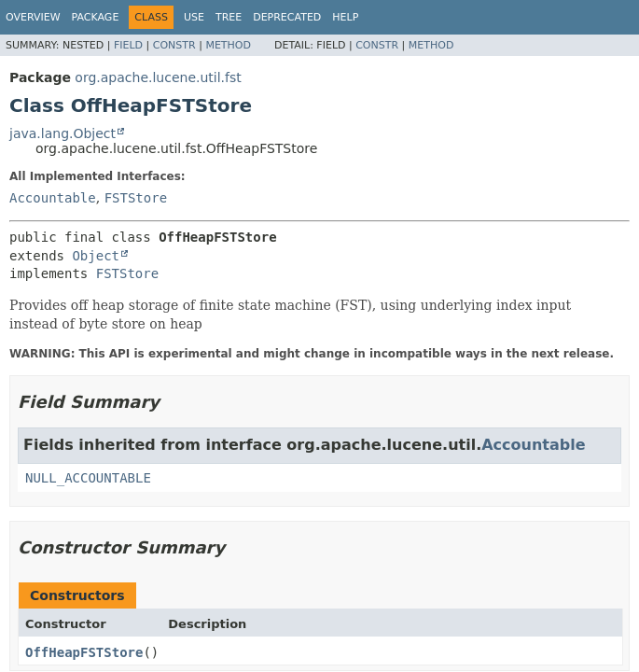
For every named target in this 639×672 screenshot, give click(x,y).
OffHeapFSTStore (84, 652)
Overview (33, 17)
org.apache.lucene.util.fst (158, 77)
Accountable (53, 198)
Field (128, 45)
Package (96, 17)
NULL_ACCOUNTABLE (88, 478)
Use (194, 17)
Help (345, 17)
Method (228, 45)
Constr (174, 45)
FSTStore (136, 198)
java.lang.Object (63, 133)
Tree (229, 17)
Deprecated (287, 17)
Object (96, 256)
